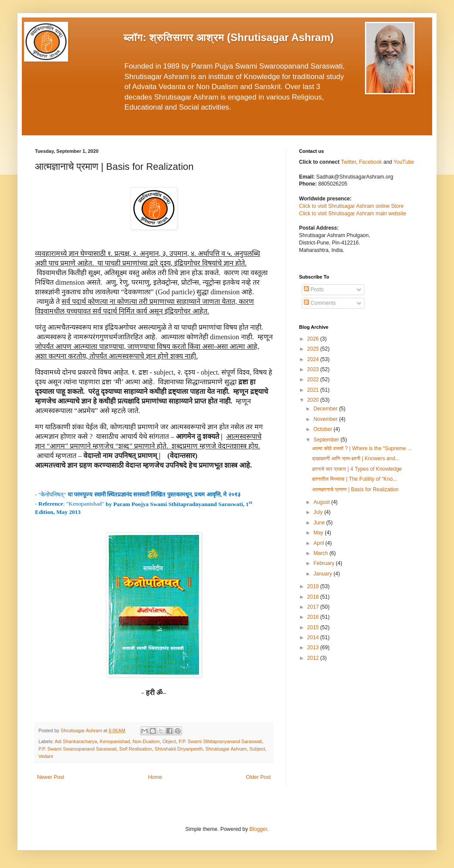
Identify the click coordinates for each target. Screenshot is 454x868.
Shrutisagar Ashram (226, 749)
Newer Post (51, 777)
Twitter (349, 162)
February (325, 563)
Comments (320, 303)
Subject (257, 749)
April (319, 543)
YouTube (404, 162)
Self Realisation (136, 749)
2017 (314, 607)
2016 (314, 617)
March (322, 553)
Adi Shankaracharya (76, 741)
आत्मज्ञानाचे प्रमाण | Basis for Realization (355, 489)
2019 (314, 586)
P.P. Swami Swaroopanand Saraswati (77, 749)
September (327, 440)
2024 (314, 359)
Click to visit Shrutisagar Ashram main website (353, 214)
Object (169, 741)
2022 (314, 379)
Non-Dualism (146, 741)
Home (155, 777)
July (319, 512)
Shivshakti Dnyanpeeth (179, 749)
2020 (314, 400)
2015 (314, 627)
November (326, 419)
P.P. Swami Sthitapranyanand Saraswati (220, 741)
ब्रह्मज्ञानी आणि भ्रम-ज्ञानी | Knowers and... (356, 458)
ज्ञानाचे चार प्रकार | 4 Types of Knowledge (357, 469)
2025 (314, 349)
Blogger (258, 829)
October (323, 429)
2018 (314, 597)
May (319, 533)
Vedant (46, 756)
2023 (314, 369)
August (322, 502)
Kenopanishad (115, 741)
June (320, 523)
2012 (314, 658)
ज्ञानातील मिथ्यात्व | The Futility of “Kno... (355, 479)
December (326, 409)
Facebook (371, 162)
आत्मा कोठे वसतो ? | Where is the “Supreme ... (362, 448)
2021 (314, 390)
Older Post (258, 777)
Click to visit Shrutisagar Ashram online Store (351, 206)
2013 (314, 648)
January (323, 574)
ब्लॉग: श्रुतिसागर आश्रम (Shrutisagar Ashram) (229, 37)
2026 (314, 339)
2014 (314, 637)
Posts (314, 289)
